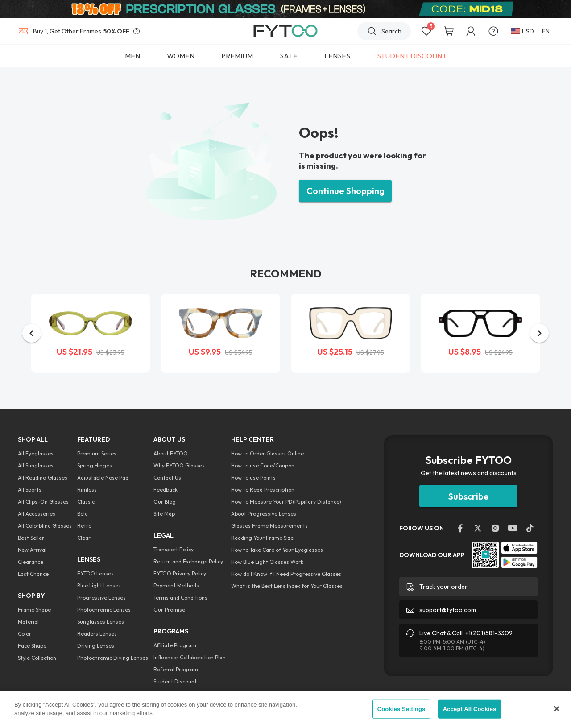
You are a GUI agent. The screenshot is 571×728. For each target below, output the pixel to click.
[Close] (557, 709)
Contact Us (167, 478)
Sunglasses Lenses (101, 622)
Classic (86, 502)
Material (28, 622)
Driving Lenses (96, 646)
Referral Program (176, 669)
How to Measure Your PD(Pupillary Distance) (286, 502)
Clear (84, 538)
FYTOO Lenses (95, 573)
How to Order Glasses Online (267, 453)
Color (25, 634)
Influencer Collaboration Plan (190, 657)
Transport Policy (174, 549)
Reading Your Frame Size (262, 538)
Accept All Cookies (470, 709)
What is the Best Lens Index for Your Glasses (287, 586)
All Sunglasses (36, 465)
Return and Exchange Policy (188, 561)
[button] (32, 333)
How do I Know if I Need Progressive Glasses (286, 574)
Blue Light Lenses (99, 585)
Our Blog (165, 502)
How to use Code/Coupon (263, 465)
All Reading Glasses (43, 478)
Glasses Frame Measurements (269, 526)
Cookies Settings (401, 709)
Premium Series (97, 453)
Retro (84, 526)
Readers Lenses (97, 634)
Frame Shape (34, 610)
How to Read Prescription (263, 490)
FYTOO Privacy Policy (180, 573)
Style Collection (37, 658)
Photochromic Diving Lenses (113, 658)
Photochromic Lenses (104, 610)
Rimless (87, 490)
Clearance (31, 562)
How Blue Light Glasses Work (267, 562)
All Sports (30, 490)
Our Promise (169, 610)
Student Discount (175, 681)
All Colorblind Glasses (45, 526)
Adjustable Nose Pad (103, 478)
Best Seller (31, 538)
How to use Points (253, 478)
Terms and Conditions (180, 598)
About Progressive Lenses (264, 514)
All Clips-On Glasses (43, 502)
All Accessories (37, 514)
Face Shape (32, 646)
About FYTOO (171, 453)
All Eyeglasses (36, 453)
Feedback (166, 490)
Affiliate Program (175, 645)
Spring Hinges (95, 465)
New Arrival (32, 550)
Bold (83, 514)
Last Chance (33, 574)
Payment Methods (176, 585)
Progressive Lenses (101, 598)
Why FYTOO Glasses (179, 465)
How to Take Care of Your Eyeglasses (277, 550)
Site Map (164, 514)
